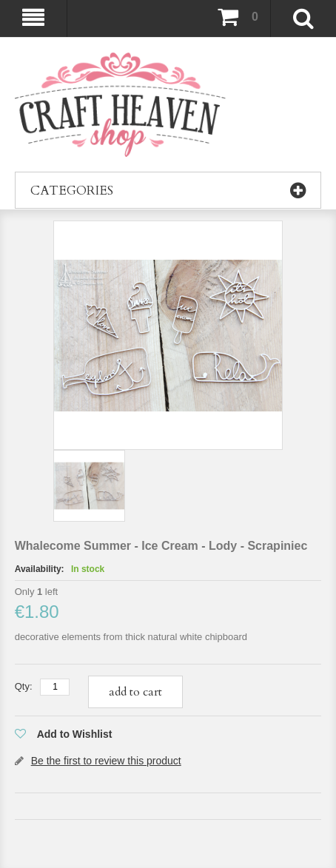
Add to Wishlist (75, 734)
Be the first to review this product (106, 761)
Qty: (24, 686)
